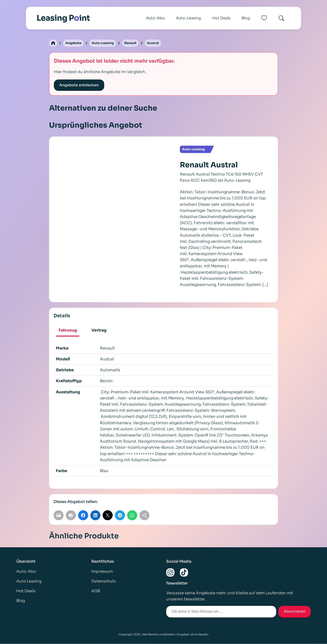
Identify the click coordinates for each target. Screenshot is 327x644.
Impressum (102, 571)
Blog (246, 18)
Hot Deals (221, 18)
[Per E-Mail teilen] (59, 515)
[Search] (281, 18)
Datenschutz (104, 581)
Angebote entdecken (79, 85)
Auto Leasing (29, 581)
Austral (155, 43)
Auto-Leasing (188, 18)
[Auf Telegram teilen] (120, 515)
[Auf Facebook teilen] (83, 515)
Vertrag (99, 331)
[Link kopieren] (144, 515)
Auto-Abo (155, 18)
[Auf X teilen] (108, 515)
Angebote (74, 43)
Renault (132, 43)
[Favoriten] (264, 18)
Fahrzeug (68, 331)
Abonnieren (295, 612)
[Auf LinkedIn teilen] (95, 515)
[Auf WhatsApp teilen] (132, 515)
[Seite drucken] (71, 515)
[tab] (68, 331)
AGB (96, 591)
